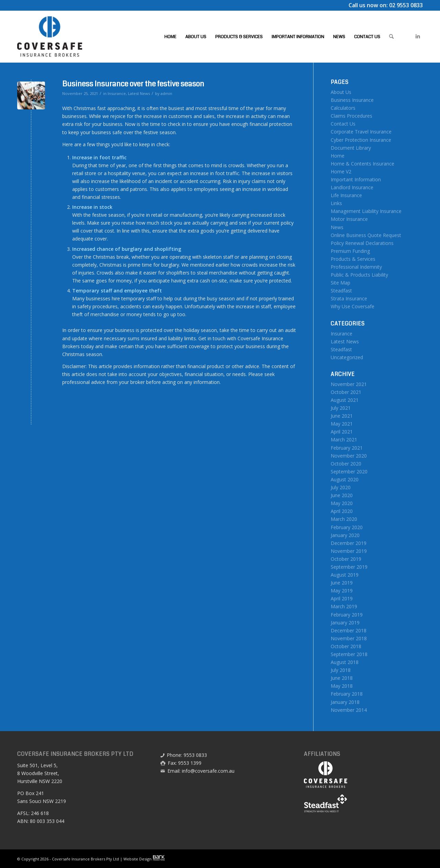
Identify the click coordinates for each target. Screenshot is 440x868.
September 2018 (349, 654)
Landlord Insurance (352, 187)
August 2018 (345, 662)
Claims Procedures (351, 116)
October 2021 (346, 392)
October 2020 (346, 464)
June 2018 (342, 678)
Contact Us (343, 124)
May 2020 (342, 503)
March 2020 (344, 519)
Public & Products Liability (359, 275)
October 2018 (346, 646)
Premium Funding (350, 251)
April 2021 (342, 432)
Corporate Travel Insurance (361, 132)
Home (338, 156)
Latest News (139, 93)
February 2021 (347, 448)
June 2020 (342, 495)
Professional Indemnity (356, 267)
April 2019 (342, 598)
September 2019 (349, 567)
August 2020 (345, 479)
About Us (341, 92)
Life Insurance (346, 195)
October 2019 (346, 559)
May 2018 (342, 686)
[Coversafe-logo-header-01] (50, 36)
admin (166, 93)
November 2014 (349, 710)
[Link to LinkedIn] (418, 36)
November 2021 (349, 384)
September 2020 (349, 471)
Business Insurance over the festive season (133, 84)
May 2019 (342, 591)
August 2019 (345, 575)
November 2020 (349, 456)
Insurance (117, 93)
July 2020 (341, 487)
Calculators (343, 108)
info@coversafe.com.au (208, 771)
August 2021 (345, 400)
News (337, 227)
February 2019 (347, 615)
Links (336, 203)
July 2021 (341, 408)
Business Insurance (352, 100)
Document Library (351, 148)
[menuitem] (170, 36)
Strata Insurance (349, 298)
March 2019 (344, 606)
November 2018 (349, 638)
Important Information (356, 179)
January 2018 (345, 702)
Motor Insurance (349, 219)
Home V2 (341, 172)
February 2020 (347, 527)
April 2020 (342, 511)
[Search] (391, 36)
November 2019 (349, 551)
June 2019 (342, 583)
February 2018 (347, 694)
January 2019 (345, 623)
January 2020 (345, 535)
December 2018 (349, 630)
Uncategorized (347, 357)
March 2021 (344, 440)
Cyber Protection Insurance (361, 140)
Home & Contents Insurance (362, 164)
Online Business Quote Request (366, 235)
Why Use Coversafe (353, 306)
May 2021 (342, 424)
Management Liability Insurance (366, 211)
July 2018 (341, 670)
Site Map (340, 283)
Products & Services (353, 259)
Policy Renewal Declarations (362, 243)
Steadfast (341, 291)
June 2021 (342, 416)
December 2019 (349, 543)
